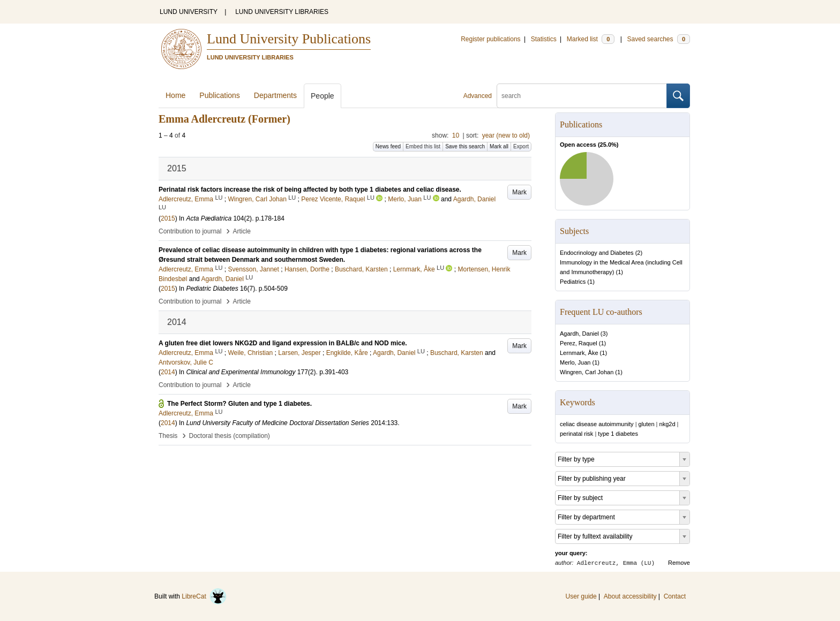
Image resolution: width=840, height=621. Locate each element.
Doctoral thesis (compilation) (229, 436)
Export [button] (521, 146)
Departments (275, 95)
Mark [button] (519, 192)
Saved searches (658, 39)
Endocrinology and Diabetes (597, 253)
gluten (647, 424)
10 (456, 135)
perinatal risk (576, 434)
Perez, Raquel (579, 343)
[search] (582, 96)
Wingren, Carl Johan (587, 372)
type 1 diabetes (618, 434)
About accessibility (630, 596)
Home (175, 95)
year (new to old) (506, 135)
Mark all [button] (499, 146)
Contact (675, 596)
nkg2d (667, 424)
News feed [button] (388, 146)
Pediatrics (573, 282)
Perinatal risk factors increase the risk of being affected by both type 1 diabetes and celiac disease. (310, 190)
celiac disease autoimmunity (597, 424)
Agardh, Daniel (579, 334)
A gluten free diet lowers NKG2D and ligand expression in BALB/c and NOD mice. (283, 343)
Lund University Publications (289, 39)
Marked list (591, 39)
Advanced (478, 96)
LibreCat (204, 596)
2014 (168, 372)
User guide (581, 596)
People (322, 96)
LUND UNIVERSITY (189, 12)
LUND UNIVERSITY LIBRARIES (282, 12)
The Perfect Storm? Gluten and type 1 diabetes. (239, 404)
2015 (168, 218)
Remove (679, 563)
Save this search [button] (465, 146)
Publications (220, 95)
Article (242, 231)
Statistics (544, 39)
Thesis (168, 436)
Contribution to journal (190, 231)
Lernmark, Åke (579, 353)
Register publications (490, 39)
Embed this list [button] (423, 146)
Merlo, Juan (575, 362)
